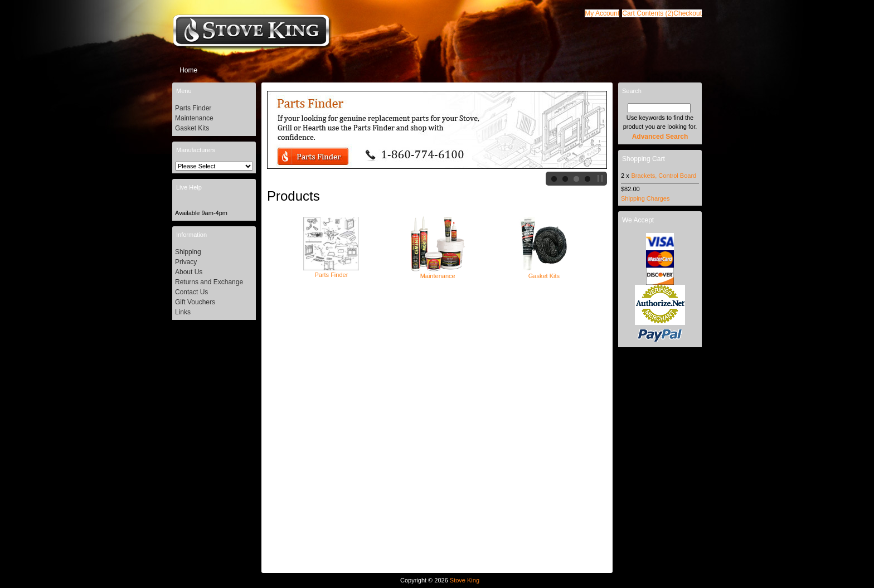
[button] (648, 13)
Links (183, 312)
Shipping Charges (645, 198)
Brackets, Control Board (664, 176)
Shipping (188, 252)
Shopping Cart (644, 159)
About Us (189, 272)
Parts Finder (331, 271)
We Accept (638, 220)
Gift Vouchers (195, 302)
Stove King (465, 580)
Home (188, 70)
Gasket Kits (544, 273)
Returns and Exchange (209, 282)
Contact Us (191, 292)
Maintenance (438, 273)
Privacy (186, 262)
